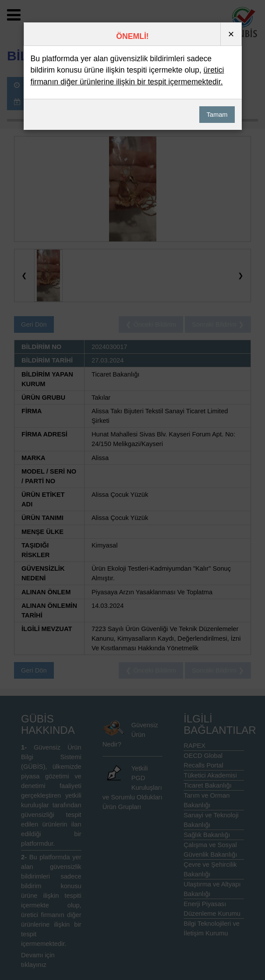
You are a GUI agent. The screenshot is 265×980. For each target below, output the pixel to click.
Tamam (217, 115)
